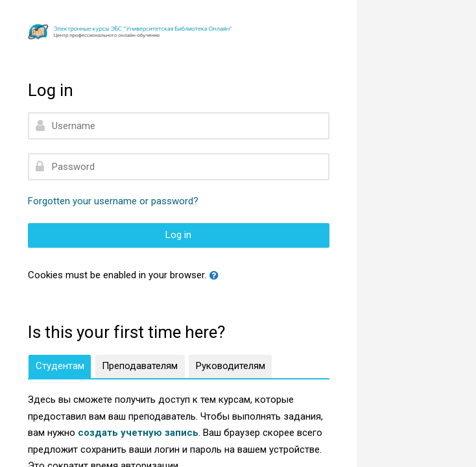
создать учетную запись (138, 433)
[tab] (60, 366)
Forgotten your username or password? (113, 201)
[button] (217, 276)
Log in (178, 235)
